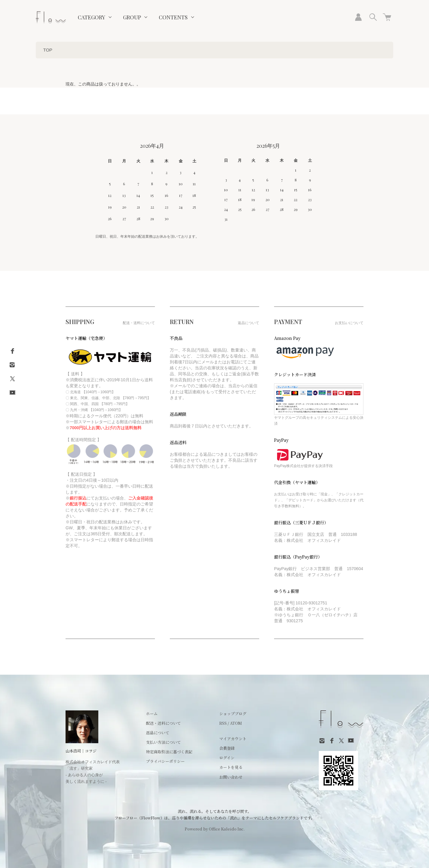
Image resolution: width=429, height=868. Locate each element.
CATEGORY (91, 17)
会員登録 (227, 748)
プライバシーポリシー (165, 761)
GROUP (132, 17)
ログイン (227, 758)
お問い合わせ (231, 777)
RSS (223, 723)
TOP (48, 50)
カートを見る (231, 767)
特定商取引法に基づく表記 (169, 752)
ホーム (152, 714)
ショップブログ (233, 714)
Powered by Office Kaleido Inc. (215, 829)
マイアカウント (233, 739)
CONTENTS (173, 17)
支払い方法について (163, 742)
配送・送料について (163, 723)
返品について (158, 733)
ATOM (236, 723)
